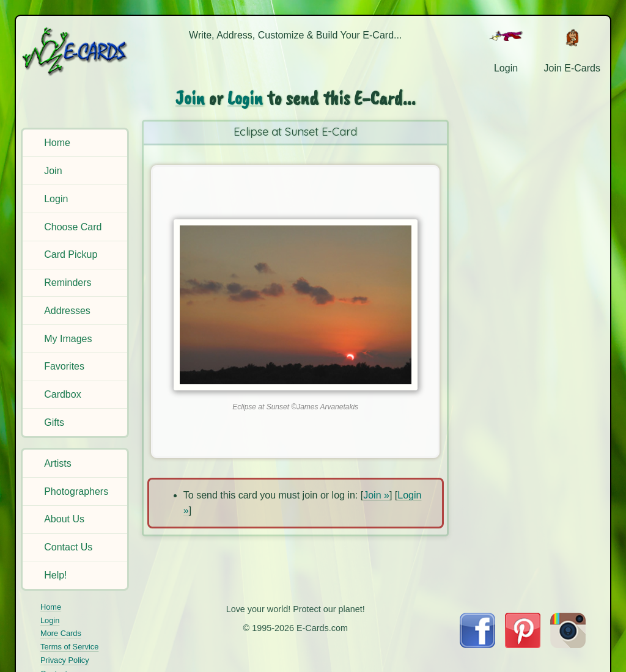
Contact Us (68, 547)
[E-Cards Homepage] (76, 51)
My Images (68, 339)
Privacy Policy (65, 660)
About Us (64, 519)
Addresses (67, 311)
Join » (376, 495)
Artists (57, 463)
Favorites (64, 366)
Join (53, 171)
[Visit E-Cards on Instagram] (568, 645)
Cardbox (62, 394)
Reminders (68, 283)
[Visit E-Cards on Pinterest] (523, 645)
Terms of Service (69, 647)
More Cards (61, 633)
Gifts (54, 422)
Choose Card (73, 227)
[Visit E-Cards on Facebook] (477, 645)
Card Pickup (71, 254)
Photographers (76, 491)
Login (56, 199)
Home (57, 143)
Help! (55, 575)
